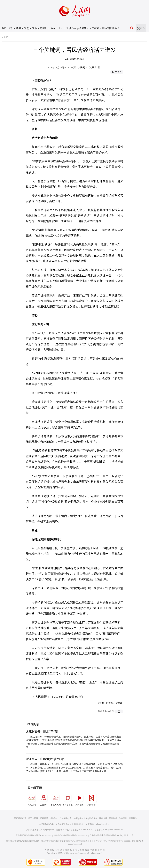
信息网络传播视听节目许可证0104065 (22, 841)
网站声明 (103, 818)
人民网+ (44, 799)
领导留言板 (68, 799)
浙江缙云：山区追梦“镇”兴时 (45, 759)
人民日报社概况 (19, 818)
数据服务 (93, 818)
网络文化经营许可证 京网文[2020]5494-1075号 (61, 841)
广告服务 (64, 818)
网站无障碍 (108, 28)
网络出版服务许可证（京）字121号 (99, 841)
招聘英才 (54, 818)
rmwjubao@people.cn (114, 830)
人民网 (5, 37)
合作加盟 (74, 818)
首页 (4, 28)
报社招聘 (44, 818)
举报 (117, 28)
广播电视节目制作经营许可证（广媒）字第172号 (112, 835)
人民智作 (91, 799)
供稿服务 (84, 818)
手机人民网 (56, 799)
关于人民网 (33, 818)
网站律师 (113, 818)
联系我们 (133, 818)
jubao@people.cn (103, 824)
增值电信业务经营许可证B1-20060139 (70, 835)
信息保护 (123, 818)
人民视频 (79, 799)
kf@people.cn (48, 830)
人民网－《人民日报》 (90, 68)
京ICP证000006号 (124, 841)
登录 (143, 28)
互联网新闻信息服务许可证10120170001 (33, 835)
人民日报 (32, 799)
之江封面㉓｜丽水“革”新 (42, 732)
